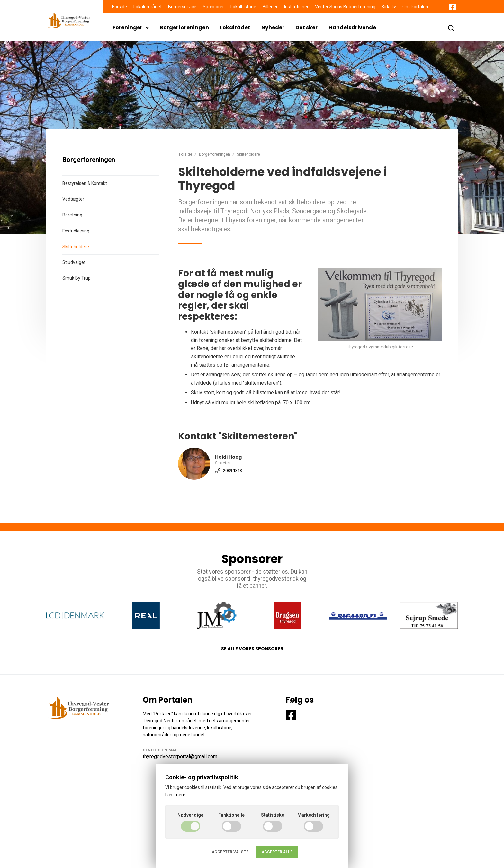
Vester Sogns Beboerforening (345, 7)
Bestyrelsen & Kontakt (85, 183)
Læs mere (175, 795)
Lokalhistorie (243, 7)
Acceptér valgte (230, 852)
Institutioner (296, 7)
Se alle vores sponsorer (252, 649)
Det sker (306, 27)
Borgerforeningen (184, 27)
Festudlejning (76, 231)
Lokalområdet (148, 7)
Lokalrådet (235, 27)
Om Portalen (415, 7)
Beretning (72, 215)
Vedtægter (73, 199)
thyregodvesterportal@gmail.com (180, 756)
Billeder (270, 7)
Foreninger (131, 27)
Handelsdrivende (352, 27)
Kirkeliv (389, 7)
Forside (120, 7)
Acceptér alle (277, 852)
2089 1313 (233, 470)
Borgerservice (182, 7)
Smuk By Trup (76, 278)
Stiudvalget (74, 262)
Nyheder (273, 27)
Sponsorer (213, 7)
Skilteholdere (76, 247)
